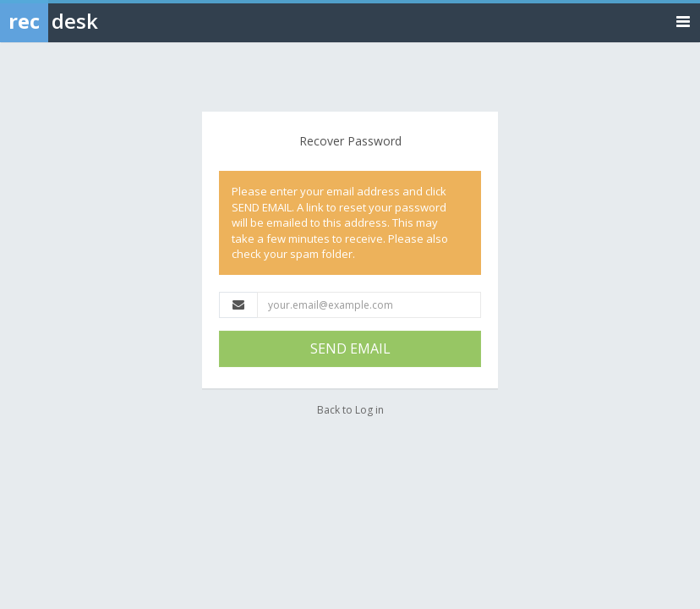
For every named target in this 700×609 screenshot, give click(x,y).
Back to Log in (350, 410)
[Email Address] (369, 305)
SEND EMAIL (350, 348)
